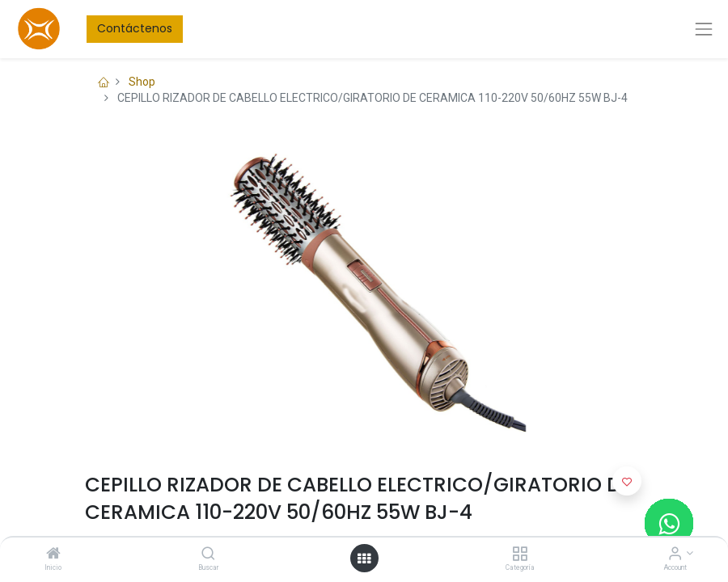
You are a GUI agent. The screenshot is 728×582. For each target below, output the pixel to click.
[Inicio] (53, 555)
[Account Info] (675, 555)
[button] (627, 481)
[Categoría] (520, 555)
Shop (142, 82)
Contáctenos (135, 28)
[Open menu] (364, 559)
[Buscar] (208, 555)
